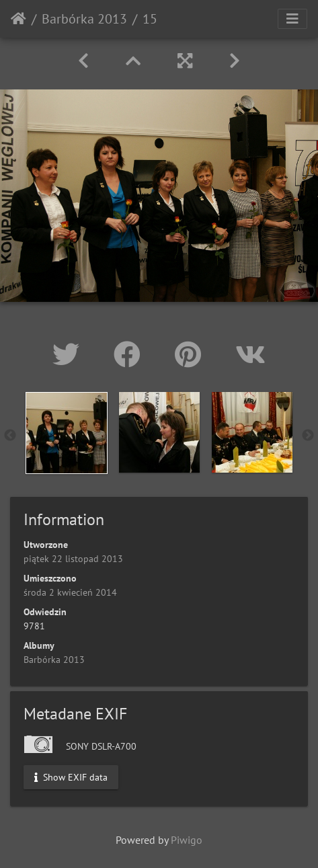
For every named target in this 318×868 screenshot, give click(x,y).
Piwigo (187, 840)
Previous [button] (10, 436)
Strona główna (18, 19)
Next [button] (308, 436)
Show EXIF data (71, 777)
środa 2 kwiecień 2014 (70, 592)
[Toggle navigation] (292, 19)
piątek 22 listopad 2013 (73, 559)
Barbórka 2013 (84, 19)
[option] (67, 433)
